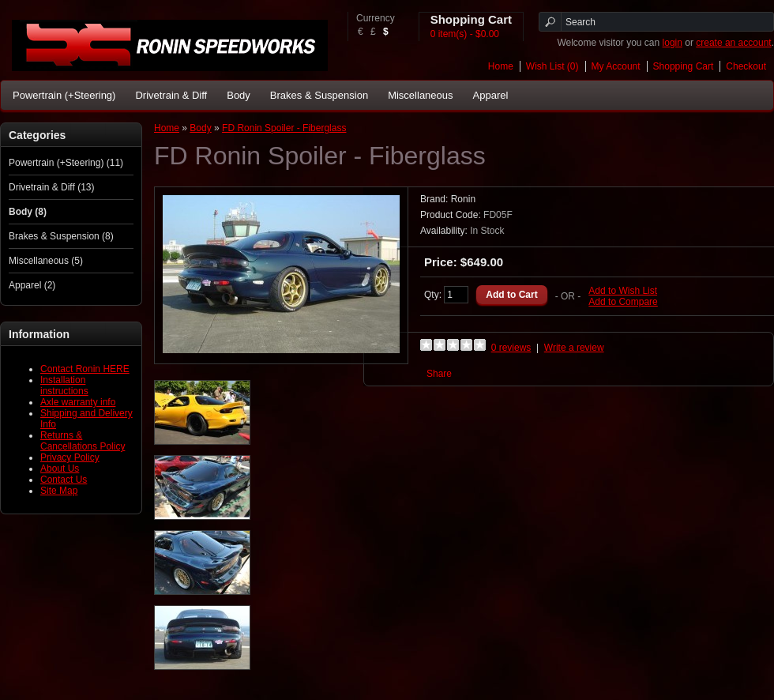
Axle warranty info (78, 402)
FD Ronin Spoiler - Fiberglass (284, 128)
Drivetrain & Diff (171, 95)
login (673, 43)
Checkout (746, 66)
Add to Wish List (623, 291)
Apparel (491, 95)
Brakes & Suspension (319, 95)
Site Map (59, 491)
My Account (616, 66)
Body (239, 95)
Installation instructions (64, 386)
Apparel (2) (32, 285)
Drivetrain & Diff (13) (51, 187)
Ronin (463, 199)
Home (501, 66)
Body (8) (28, 212)
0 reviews (511, 348)
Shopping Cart (684, 66)
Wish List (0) (552, 66)
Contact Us (64, 480)
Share (439, 374)
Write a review (574, 348)
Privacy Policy (70, 457)
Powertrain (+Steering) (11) (66, 163)
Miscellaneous (420, 95)
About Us (60, 469)
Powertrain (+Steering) (64, 95)
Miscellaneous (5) (46, 261)
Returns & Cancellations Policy (83, 441)
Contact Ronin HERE (85, 369)
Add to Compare (623, 302)
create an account (733, 43)
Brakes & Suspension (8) (61, 236)
